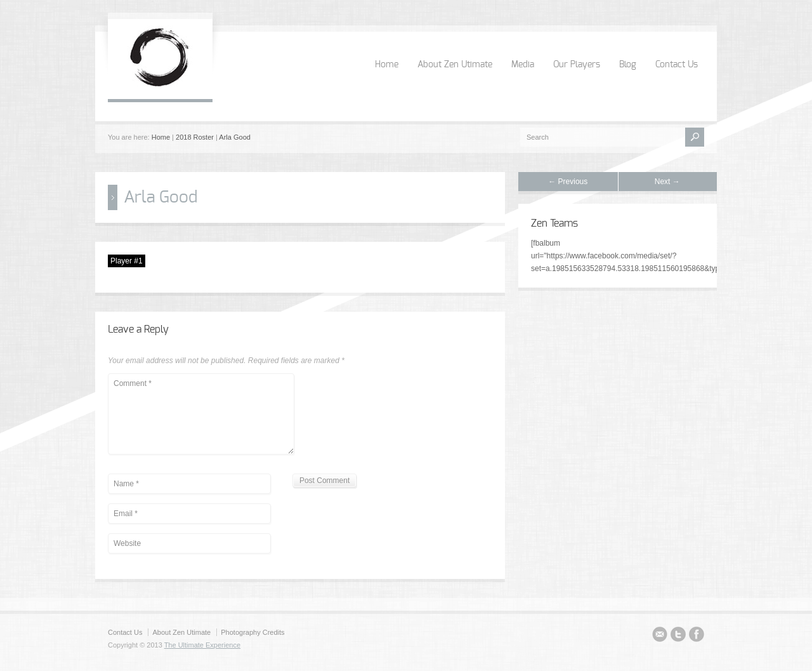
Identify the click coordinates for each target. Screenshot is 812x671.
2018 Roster (195, 137)
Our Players (577, 65)
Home (387, 65)
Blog (628, 65)
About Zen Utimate (455, 65)
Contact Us (677, 65)
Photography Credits (252, 632)
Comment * (201, 414)
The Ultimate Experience (202, 645)
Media (523, 65)
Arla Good (235, 137)
